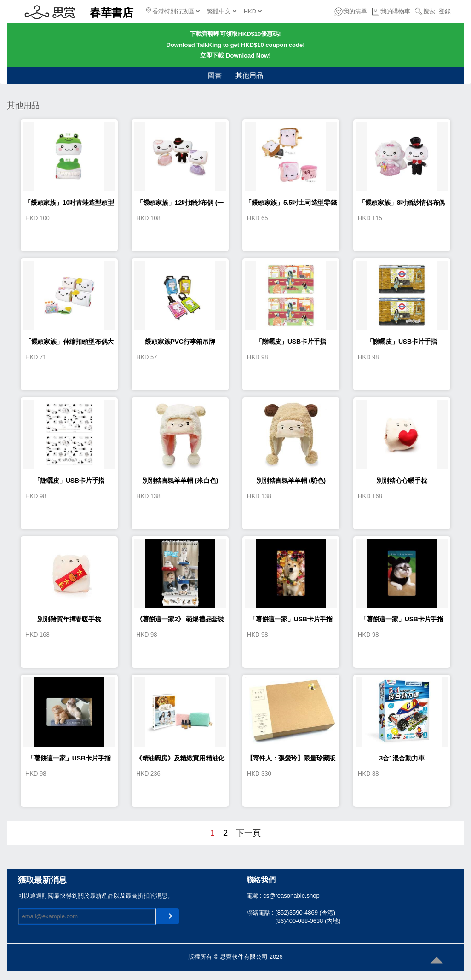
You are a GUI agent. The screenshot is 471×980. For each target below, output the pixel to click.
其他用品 (249, 75)
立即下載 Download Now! (235, 55)
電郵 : (255, 896)
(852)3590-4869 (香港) (305, 913)
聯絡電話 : (261, 913)
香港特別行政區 (173, 11)
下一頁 (248, 833)
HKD (253, 11)
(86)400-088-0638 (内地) (308, 921)
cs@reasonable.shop (291, 896)
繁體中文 (222, 11)
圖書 (215, 75)
